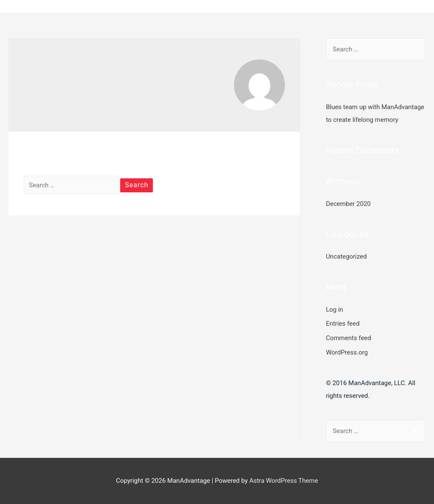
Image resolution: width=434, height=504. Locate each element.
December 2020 (348, 204)
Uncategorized (346, 256)
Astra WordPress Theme (284, 481)
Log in (334, 310)
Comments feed (348, 338)
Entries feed (342, 324)
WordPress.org (347, 352)
